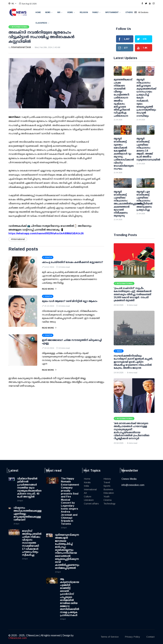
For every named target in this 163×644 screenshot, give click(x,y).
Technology (110, 504)
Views (70, 12)
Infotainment (112, 12)
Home (38, 12)
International (90, 489)
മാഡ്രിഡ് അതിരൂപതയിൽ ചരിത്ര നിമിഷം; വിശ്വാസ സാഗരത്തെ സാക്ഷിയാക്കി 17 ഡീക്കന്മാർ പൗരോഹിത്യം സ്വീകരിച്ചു (32, 543)
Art (85, 493)
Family (95, 12)
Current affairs (91, 504)
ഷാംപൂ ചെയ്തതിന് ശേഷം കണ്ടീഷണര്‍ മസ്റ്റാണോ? (72, 262)
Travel (107, 482)
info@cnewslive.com (133, 485)
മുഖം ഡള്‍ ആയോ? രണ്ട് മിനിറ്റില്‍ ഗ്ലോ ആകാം (70, 301)
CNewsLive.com (18, 638)
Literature (89, 500)
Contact (150, 637)
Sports (107, 486)
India (86, 486)
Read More (49, 289)
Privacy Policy (132, 637)
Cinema (107, 500)
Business (108, 489)
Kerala (87, 482)
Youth (106, 496)
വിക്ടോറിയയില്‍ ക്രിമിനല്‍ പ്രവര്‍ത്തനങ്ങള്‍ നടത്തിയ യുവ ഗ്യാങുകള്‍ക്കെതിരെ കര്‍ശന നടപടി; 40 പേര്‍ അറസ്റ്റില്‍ (29, 488)
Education (109, 493)
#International (18, 239)
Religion (84, 12)
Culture (88, 496)
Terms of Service (110, 637)
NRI (59, 12)
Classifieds (41, 23)
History (107, 479)
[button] (12, 4)
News (48, 12)
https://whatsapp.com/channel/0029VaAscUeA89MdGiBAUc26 (46, 233)
